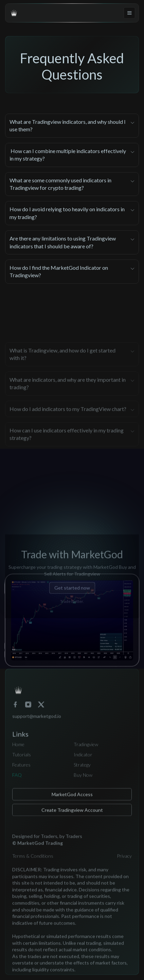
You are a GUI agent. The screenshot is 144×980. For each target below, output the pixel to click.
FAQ (17, 779)
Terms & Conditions (33, 860)
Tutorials (22, 759)
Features (21, 769)
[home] (14, 13)
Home (18, 749)
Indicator (83, 759)
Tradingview (86, 749)
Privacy (124, 860)
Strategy (82, 769)
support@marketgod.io (37, 720)
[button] (129, 13)
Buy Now (83, 779)
